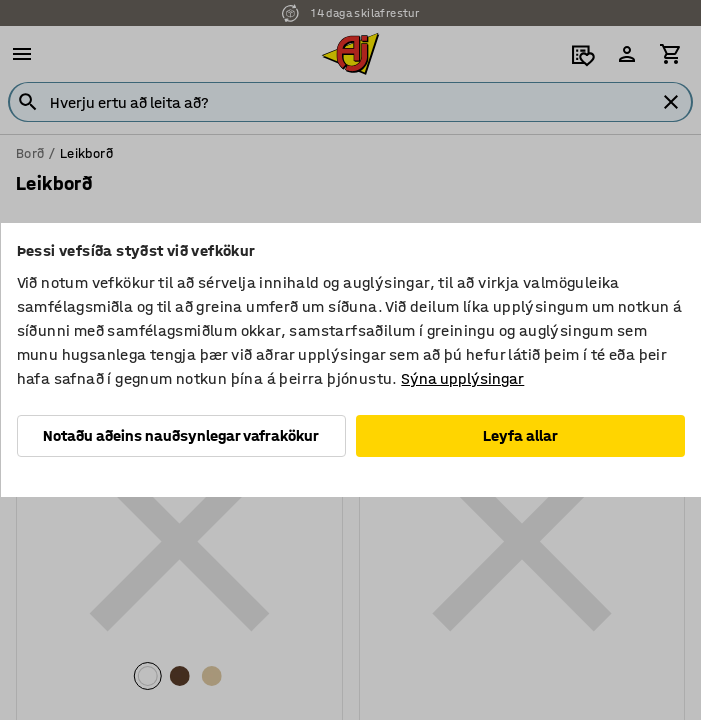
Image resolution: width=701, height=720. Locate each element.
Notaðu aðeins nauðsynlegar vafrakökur (181, 435)
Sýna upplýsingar (462, 378)
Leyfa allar (520, 435)
